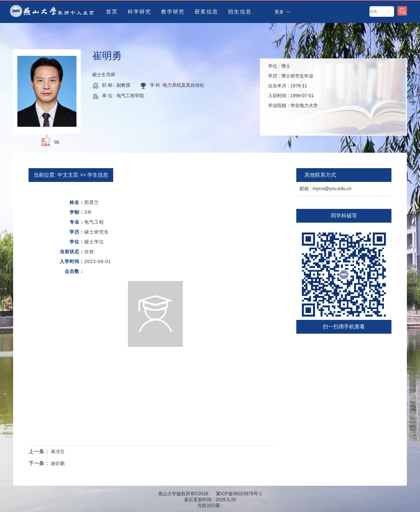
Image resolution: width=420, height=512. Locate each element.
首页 (112, 12)
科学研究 (139, 12)
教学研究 (173, 12)
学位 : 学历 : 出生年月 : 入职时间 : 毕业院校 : (293, 86)
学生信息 (98, 175)
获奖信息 (206, 12)
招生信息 (240, 12)
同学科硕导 (344, 216)
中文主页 (68, 175)
